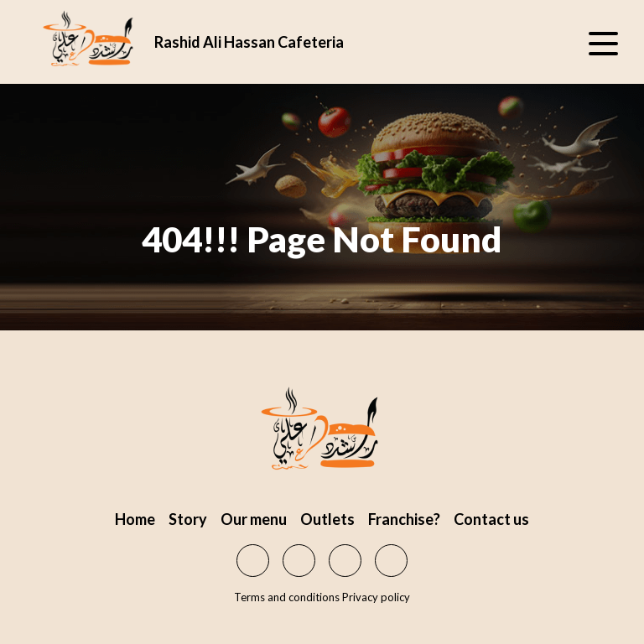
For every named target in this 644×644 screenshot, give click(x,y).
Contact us (491, 519)
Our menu (254, 519)
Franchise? (404, 519)
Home (135, 519)
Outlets (327, 519)
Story (188, 519)
